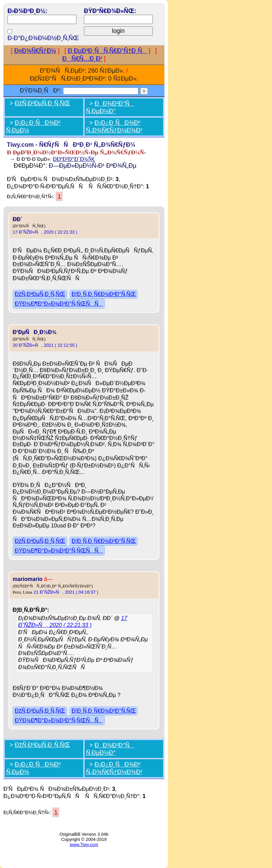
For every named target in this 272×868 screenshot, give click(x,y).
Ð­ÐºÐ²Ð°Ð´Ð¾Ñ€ (74, 159)
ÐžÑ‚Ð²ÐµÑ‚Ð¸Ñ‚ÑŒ (42, 103)
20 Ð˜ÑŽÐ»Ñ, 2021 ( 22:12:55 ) (45, 345)
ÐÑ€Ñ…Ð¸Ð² (82, 59)
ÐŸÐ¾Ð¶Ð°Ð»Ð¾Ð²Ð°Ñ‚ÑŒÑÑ (59, 304)
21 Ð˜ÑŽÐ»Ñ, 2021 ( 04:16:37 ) (66, 592)
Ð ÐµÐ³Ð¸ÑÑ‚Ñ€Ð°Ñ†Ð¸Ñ (107, 51)
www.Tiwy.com (84, 845)
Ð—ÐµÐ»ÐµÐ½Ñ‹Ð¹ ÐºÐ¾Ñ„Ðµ (92, 166)
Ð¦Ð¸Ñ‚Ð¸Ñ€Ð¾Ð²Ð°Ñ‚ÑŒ (104, 294)
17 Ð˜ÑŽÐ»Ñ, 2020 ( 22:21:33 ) (45, 232)
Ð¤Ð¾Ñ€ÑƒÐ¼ (35, 51)
